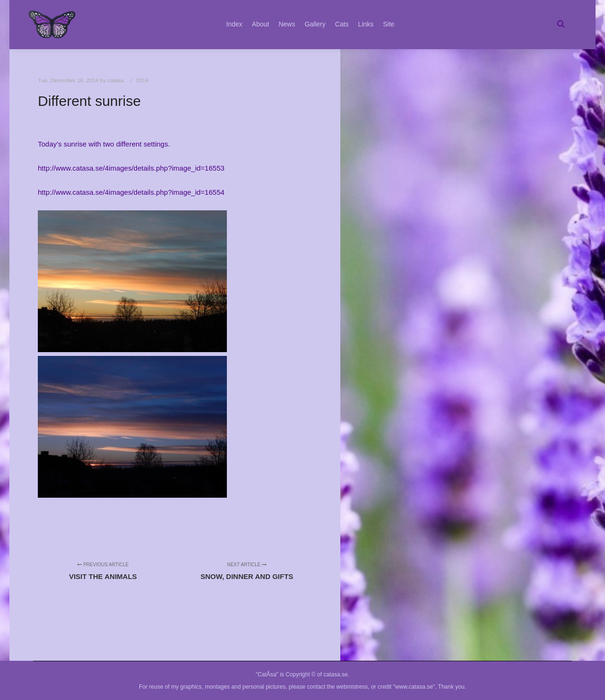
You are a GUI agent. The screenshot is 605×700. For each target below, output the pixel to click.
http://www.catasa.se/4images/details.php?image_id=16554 (131, 192)
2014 (142, 80)
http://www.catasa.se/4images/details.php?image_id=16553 (131, 168)
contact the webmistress (338, 687)
